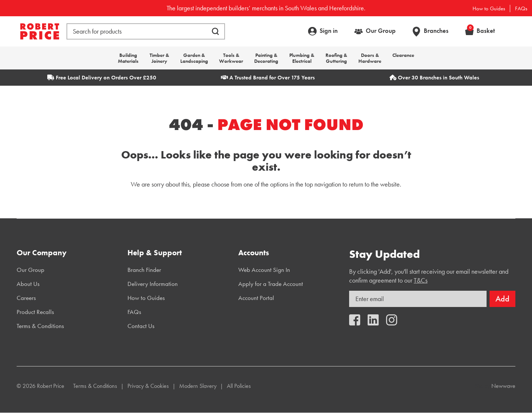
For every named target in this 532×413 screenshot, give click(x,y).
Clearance (403, 55)
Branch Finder (144, 270)
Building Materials (128, 58)
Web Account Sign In (264, 270)
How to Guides (489, 8)
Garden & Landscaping (194, 58)
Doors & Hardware (370, 58)
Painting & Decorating (266, 58)
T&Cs (421, 280)
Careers (26, 298)
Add (502, 299)
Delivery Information (153, 284)
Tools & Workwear (231, 58)
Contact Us (141, 326)
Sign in (329, 31)
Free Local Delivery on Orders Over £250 (102, 78)
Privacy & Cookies (148, 386)
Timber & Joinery (159, 58)
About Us (28, 284)
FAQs (521, 8)
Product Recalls (35, 312)
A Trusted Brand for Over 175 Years (268, 78)
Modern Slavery (198, 386)
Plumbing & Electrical (302, 58)
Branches (436, 31)
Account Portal (256, 298)
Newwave (503, 386)
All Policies (239, 386)
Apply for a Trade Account (271, 284)
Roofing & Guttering (336, 58)
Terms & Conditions (40, 326)
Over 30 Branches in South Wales (434, 78)
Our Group (381, 31)
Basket (481, 31)
